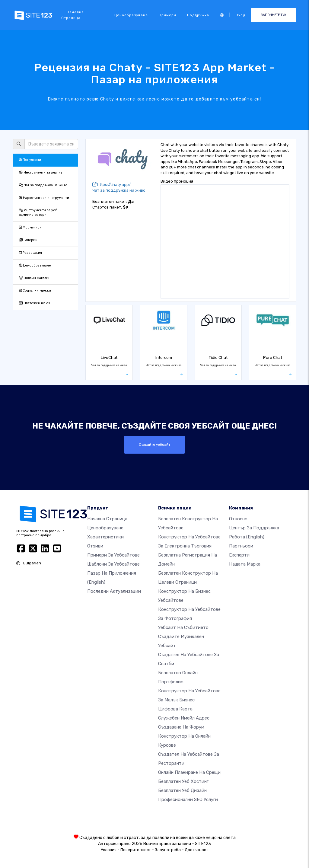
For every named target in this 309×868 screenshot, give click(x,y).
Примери (167, 15)
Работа (247, 537)
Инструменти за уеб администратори (38, 212)
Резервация (30, 253)
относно (238, 519)
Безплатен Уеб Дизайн (182, 790)
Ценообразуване (131, 15)
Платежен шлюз (35, 303)
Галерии (28, 240)
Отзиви (95, 546)
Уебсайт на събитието (183, 627)
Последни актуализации (114, 591)
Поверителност (136, 850)
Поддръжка (198, 15)
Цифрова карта (175, 709)
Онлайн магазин (35, 278)
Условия (109, 850)
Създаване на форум (181, 727)
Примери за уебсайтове (113, 555)
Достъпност (196, 850)
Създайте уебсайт (154, 445)
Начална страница (73, 15)
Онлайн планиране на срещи (189, 772)
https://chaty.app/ (111, 185)
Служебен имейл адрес (184, 718)
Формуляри (30, 227)
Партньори (241, 546)
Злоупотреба (168, 850)
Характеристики (105, 537)
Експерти (239, 555)
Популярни (30, 160)
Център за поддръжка (254, 528)
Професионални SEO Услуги (188, 799)
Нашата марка (245, 564)
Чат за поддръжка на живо (43, 185)
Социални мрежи (35, 290)
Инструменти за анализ (41, 172)
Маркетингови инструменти (44, 198)
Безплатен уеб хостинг (183, 781)
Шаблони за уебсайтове (113, 564)
